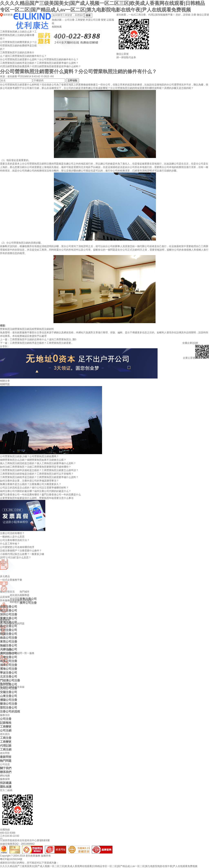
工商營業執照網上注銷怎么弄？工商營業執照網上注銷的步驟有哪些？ (18, 35)
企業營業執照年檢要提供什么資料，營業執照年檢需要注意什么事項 (37, 498)
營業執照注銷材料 (44, 329)
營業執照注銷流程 (24, 329)
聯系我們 (6, 772)
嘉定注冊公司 (9, 626)
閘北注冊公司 (9, 610)
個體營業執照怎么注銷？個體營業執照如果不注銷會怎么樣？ (33, 460)
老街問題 (15, 599)
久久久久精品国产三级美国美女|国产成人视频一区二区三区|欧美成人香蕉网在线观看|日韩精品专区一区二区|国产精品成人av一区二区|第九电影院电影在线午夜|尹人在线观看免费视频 (99, 866)
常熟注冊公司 (28, 599)
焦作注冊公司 (9, 684)
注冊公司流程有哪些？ (12, 533)
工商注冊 (6, 738)
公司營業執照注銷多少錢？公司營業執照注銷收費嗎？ (29, 456)
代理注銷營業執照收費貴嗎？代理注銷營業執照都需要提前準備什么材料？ (40, 66)
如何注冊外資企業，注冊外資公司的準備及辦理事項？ (29, 481)
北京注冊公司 (9, 676)
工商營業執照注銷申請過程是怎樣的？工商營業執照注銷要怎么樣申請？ (39, 470)
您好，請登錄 (183, 15)
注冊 (194, 15)
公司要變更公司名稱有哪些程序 (17, 547)
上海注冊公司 (9, 657)
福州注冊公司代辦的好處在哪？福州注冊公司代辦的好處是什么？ (36, 491)
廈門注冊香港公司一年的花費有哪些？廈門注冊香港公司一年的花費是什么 (40, 495)
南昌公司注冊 (9, 638)
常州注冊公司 (9, 630)
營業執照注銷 (7, 329)
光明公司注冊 (9, 688)
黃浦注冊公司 (9, 622)
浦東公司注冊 (9, 665)
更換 (10, 15)
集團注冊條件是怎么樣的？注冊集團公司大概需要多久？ (31, 484)
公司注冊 (70, 20)
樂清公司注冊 (9, 704)
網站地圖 (5, 776)
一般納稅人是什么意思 (12, 537)
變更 (103, 20)
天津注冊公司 (9, 649)
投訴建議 (6, 783)
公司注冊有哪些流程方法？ (15, 540)
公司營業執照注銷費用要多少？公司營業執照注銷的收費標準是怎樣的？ (18, 46)
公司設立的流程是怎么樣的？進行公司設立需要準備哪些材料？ (34, 488)
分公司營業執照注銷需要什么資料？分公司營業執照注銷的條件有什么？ (39, 59)
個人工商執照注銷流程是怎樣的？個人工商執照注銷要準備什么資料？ (38, 463)
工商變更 (80, 20)
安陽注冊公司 (9, 692)
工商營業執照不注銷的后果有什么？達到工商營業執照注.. (41, 339)
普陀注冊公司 (9, 708)
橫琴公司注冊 (28, 603)
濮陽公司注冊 (9, 700)
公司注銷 (6, 730)
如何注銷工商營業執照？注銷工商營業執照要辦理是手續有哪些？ (36, 467)
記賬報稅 (6, 723)
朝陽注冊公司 (9, 634)
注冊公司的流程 (10, 711)
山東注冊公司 (9, 696)
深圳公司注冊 (9, 614)
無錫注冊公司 (9, 645)
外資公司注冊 (93, 20)
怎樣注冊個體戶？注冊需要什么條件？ (21, 551)
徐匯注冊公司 (9, 607)
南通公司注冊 (9, 661)
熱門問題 (6, 761)
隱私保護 (6, 787)
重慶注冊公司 (9, 618)
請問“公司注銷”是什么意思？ (16, 558)
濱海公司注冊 (9, 669)
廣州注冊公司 (9, 653)
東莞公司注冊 (9, 642)
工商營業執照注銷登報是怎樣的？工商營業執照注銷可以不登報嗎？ (37, 474)
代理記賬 (6, 746)
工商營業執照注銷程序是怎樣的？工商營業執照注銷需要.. (41, 343)
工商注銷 (6, 749)
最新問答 (6, 757)
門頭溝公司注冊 (10, 680)
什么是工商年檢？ (10, 544)
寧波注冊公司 (9, 673)
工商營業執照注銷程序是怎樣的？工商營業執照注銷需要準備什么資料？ (39, 63)
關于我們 (6, 768)
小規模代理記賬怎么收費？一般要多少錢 (22, 554)
